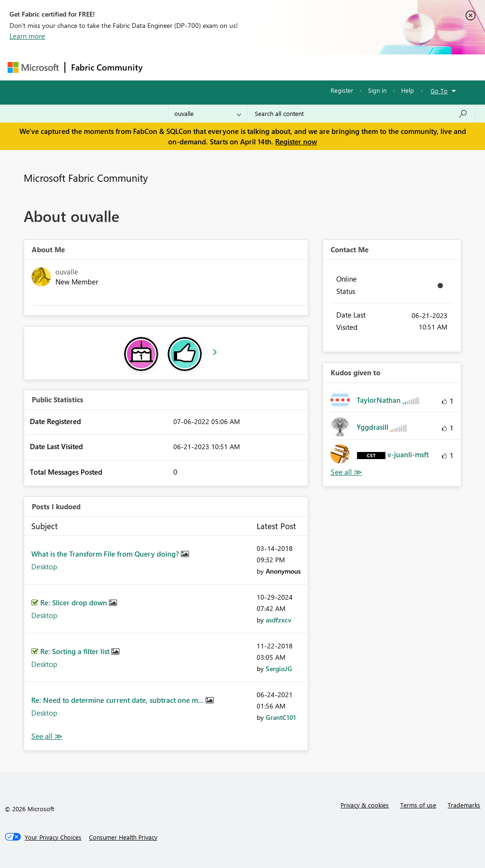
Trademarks (464, 805)
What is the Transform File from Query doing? (106, 554)
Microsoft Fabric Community (86, 177)
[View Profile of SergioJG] (279, 669)
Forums (164, 67)
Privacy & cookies (365, 805)
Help (408, 90)
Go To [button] (439, 91)
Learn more (27, 36)
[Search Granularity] (208, 114)
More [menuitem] (361, 67)
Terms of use (418, 805)
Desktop (44, 567)
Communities (287, 67)
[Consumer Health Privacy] (123, 837)
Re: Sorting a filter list (76, 651)
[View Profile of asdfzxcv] (278, 620)
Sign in (377, 90)
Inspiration (206, 67)
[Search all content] (361, 114)
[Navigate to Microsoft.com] (33, 67)
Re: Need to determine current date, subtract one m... (118, 700)
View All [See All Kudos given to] (346, 472)
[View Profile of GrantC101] (281, 717)
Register (342, 90)
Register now (296, 142)
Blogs (329, 67)
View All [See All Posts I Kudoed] (47, 736)
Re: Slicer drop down (75, 602)
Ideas (245, 67)
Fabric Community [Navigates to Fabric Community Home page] (107, 67)
